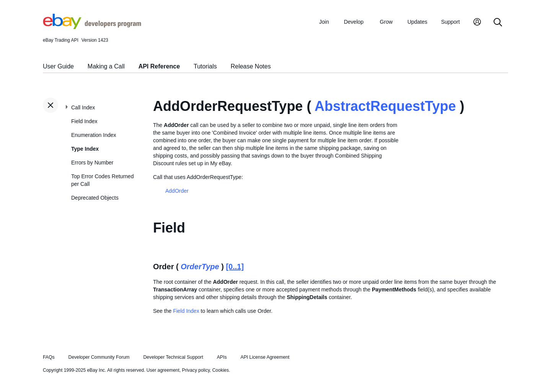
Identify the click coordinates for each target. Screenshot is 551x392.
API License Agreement (265, 357)
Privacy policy (196, 370)
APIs (222, 357)
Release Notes (251, 66)
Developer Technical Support (173, 357)
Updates (417, 22)
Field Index (84, 121)
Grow (386, 22)
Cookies (221, 370)
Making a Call (106, 66)
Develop (354, 22)
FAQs (49, 357)
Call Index (83, 107)
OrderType (200, 267)
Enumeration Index (94, 135)
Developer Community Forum (99, 357)
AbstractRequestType (385, 106)
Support (451, 22)
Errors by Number (92, 163)
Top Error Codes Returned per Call (102, 180)
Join (324, 22)
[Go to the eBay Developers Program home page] (92, 27)
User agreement (163, 370)
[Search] (498, 23)
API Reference (159, 66)
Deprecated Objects (95, 198)
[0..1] (235, 267)
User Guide (58, 66)
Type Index (85, 149)
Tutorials (205, 66)
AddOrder (177, 191)
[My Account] (477, 23)
